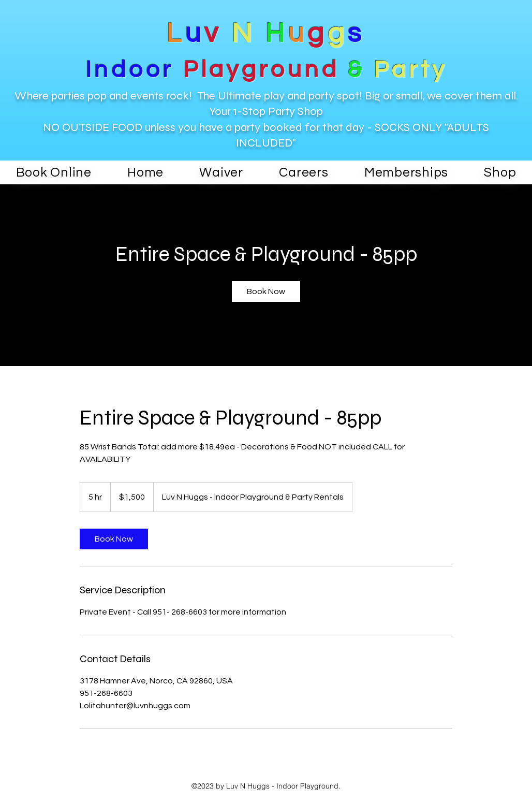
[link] (266, 291)
